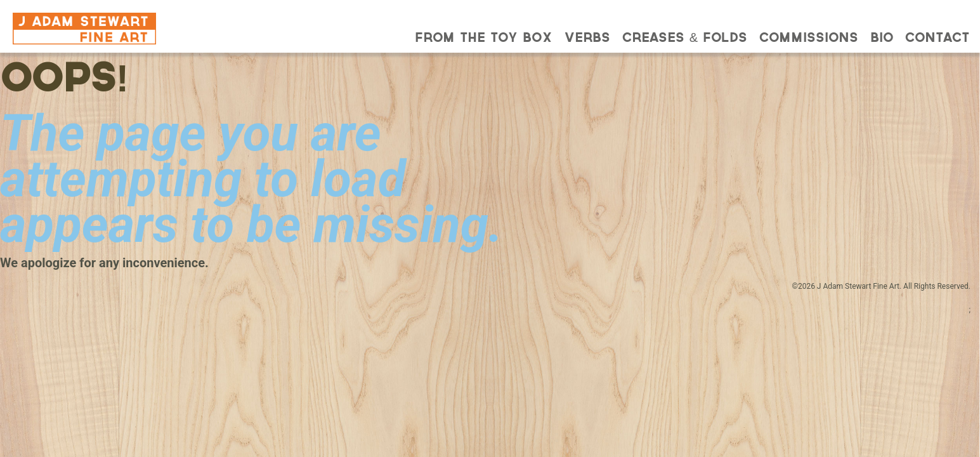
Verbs (587, 39)
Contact (937, 39)
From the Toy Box (484, 39)
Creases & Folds (685, 39)
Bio (882, 39)
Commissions (809, 39)
